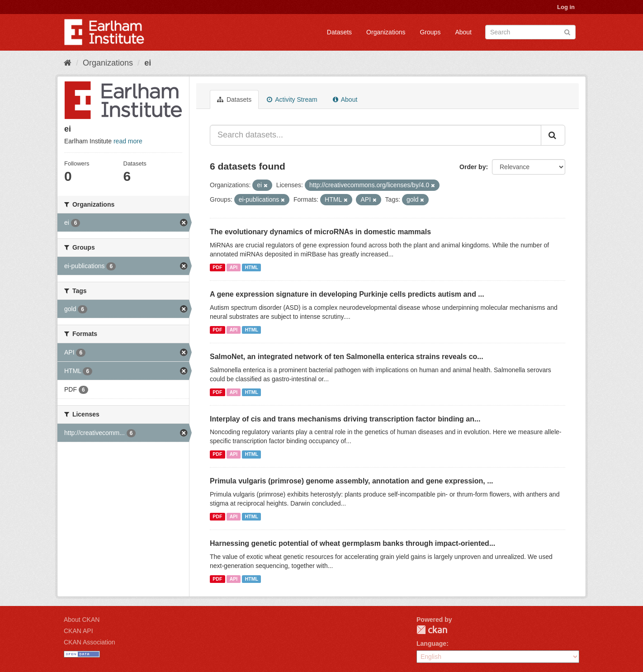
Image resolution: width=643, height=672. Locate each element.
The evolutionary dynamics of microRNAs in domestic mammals (320, 232)
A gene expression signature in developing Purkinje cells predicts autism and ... (347, 294)
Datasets (339, 32)
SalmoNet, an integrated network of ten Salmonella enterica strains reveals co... (347, 357)
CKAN (432, 630)
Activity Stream (292, 99)
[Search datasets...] (376, 135)
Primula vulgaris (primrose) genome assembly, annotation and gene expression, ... (352, 481)
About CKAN (82, 620)
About (463, 32)
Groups (430, 32)
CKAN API (78, 631)
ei (148, 63)
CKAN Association (90, 642)
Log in (566, 7)
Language (431, 644)
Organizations (386, 32)
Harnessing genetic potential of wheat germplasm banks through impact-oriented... (352, 543)
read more (128, 141)
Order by (473, 167)
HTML (252, 267)
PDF (217, 267)
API (234, 267)
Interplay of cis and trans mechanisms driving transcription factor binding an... (345, 419)
